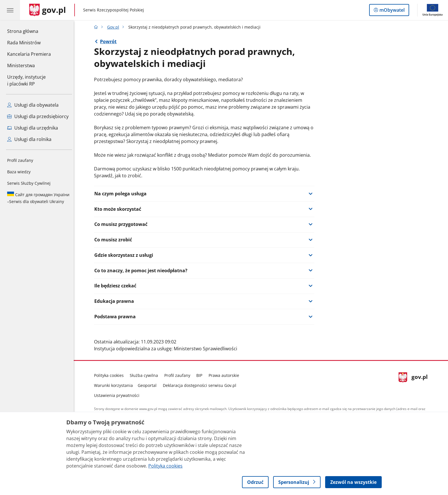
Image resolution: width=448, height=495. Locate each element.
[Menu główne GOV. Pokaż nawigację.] (10, 10)
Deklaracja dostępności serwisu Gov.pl (201, 385)
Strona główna (29, 31)
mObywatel (391, 11)
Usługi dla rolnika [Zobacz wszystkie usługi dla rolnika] (29, 139)
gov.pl (415, 384)
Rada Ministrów (24, 43)
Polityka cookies (110, 375)
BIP (201, 375)
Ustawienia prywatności (118, 395)
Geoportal (149, 385)
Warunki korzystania (115, 385)
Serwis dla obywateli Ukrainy (38, 198)
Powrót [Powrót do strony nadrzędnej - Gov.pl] (110, 41)
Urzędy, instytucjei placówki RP (26, 80)
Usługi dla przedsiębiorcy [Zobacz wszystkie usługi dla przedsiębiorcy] (38, 116)
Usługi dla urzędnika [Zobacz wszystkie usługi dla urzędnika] (33, 128)
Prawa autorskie (225, 375)
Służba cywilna (146, 375)
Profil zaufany (20, 160)
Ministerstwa (21, 65)
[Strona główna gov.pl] (48, 10)
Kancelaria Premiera (29, 54)
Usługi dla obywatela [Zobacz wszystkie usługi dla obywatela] (33, 105)
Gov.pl (115, 27)
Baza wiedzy (19, 172)
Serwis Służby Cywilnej (29, 183)
